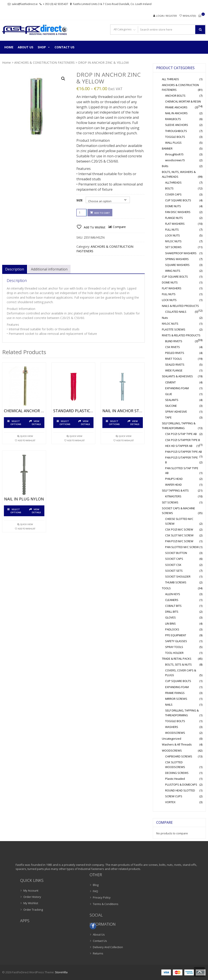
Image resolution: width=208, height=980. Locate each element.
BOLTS (169, 188)
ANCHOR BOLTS (175, 96)
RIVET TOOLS (173, 359)
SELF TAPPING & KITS (175, 490)
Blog (96, 885)
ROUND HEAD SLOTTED (180, 790)
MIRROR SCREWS (176, 699)
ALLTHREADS (173, 182)
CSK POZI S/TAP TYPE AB (181, 434)
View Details (36, 423)
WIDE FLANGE (174, 370)
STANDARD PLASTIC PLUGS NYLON (73, 411)
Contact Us (64, 47)
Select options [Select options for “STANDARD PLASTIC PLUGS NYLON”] (65, 423)
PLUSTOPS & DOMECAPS (181, 785)
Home (9, 47)
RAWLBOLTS (173, 119)
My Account (31, 890)
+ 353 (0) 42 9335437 (56, 4)
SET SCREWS (173, 247)
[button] (63, 79)
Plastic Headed (175, 779)
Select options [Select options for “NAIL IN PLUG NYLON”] (16, 511)
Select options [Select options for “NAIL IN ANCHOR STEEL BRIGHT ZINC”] (114, 423)
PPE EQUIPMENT (176, 635)
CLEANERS (172, 600)
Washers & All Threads (177, 744)
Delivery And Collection (108, 947)
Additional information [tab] (49, 269)
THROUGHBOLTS (176, 131)
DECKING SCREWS (177, 773)
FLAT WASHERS (175, 224)
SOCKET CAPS (174, 559)
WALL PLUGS (173, 143)
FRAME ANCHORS (176, 107)
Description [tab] (15, 269)
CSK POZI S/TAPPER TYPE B (183, 440)
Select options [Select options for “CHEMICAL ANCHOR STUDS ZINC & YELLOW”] (16, 423)
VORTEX (170, 802)
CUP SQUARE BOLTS (178, 200)
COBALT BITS (173, 606)
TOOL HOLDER (174, 653)
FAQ (95, 891)
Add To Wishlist (27, 440)
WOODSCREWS (175, 733)
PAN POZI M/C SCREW (179, 541)
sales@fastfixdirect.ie (25, 4)
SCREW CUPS (174, 796)
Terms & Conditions (106, 904)
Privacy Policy (102, 897)
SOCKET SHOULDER (178, 576)
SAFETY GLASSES (176, 641)
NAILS (169, 705)
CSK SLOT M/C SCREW (179, 535)
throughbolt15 (174, 154)
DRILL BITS (172, 612)
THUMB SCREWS (176, 582)
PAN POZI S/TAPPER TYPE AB (184, 452)
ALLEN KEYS (173, 594)
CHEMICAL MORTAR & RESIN (183, 101)
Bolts (165, 166)
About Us (26, 47)
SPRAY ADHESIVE (176, 412)
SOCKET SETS (174, 571)
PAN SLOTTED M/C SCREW (182, 547)
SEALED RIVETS (175, 365)
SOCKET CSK (173, 565)
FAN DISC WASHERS (178, 212)
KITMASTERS (173, 496)
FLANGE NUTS (174, 218)
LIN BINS (170, 623)
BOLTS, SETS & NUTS (178, 664)
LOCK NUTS (173, 235)
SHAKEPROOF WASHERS (181, 253)
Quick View (27, 436)
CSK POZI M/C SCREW (179, 529)
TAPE (168, 417)
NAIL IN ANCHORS (176, 113)
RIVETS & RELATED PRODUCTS (181, 335)
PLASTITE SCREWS (174, 329)
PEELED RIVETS (175, 353)
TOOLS (166, 588)
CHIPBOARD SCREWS (179, 756)
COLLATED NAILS (176, 312)
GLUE (169, 394)
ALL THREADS (170, 79)
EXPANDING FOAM (177, 388)
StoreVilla (61, 972)
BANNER (167, 148)
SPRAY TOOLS (174, 647)
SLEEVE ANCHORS (177, 125)
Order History (32, 897)
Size (79, 200)
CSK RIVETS (173, 347)
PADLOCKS (172, 629)
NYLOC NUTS (173, 241)
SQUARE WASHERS (177, 265)
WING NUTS (173, 271)
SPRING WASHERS (177, 259)
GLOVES (170, 617)
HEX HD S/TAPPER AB (179, 446)
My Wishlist (31, 903)
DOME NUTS (173, 206)
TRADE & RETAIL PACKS (177, 659)
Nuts (165, 318)
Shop (44, 47)
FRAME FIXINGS (175, 693)
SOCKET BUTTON (176, 553)
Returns (98, 953)
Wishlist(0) (189, 16)
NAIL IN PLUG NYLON (24, 499)
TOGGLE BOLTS (175, 137)
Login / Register (166, 16)
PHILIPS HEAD (174, 479)
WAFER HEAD (173, 485)
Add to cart (102, 213)
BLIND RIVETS (174, 341)
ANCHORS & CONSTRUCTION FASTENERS (44, 63)
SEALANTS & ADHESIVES (177, 376)
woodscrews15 (175, 160)
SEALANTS (172, 400)
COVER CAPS (173, 194)
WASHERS (172, 727)
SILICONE (171, 406)
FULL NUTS (172, 230)
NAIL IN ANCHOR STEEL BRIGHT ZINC (123, 411)
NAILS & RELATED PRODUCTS (180, 306)
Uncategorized (172, 739)
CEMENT (170, 382)
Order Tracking (33, 910)
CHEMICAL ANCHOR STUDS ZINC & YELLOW (24, 411)
